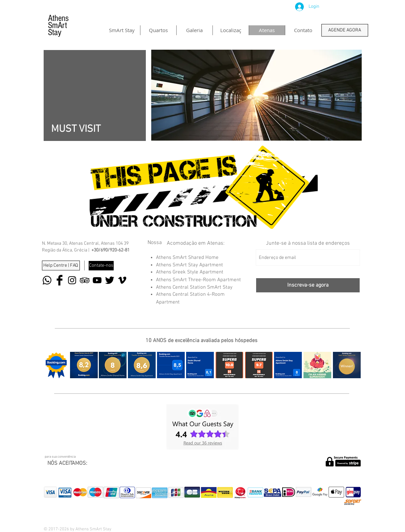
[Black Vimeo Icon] (122, 280)
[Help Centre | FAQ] (61, 265)
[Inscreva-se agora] (308, 285)
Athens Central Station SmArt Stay (194, 287)
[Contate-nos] (101, 266)
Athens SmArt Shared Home (187, 258)
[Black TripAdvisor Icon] (85, 280)
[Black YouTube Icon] (97, 280)
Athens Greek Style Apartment (190, 272)
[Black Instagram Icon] (72, 280)
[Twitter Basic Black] (110, 280)
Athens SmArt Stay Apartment (189, 265)
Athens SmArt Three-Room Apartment (198, 280)
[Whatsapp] (47, 280)
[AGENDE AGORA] (345, 30)
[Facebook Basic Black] (60, 280)
